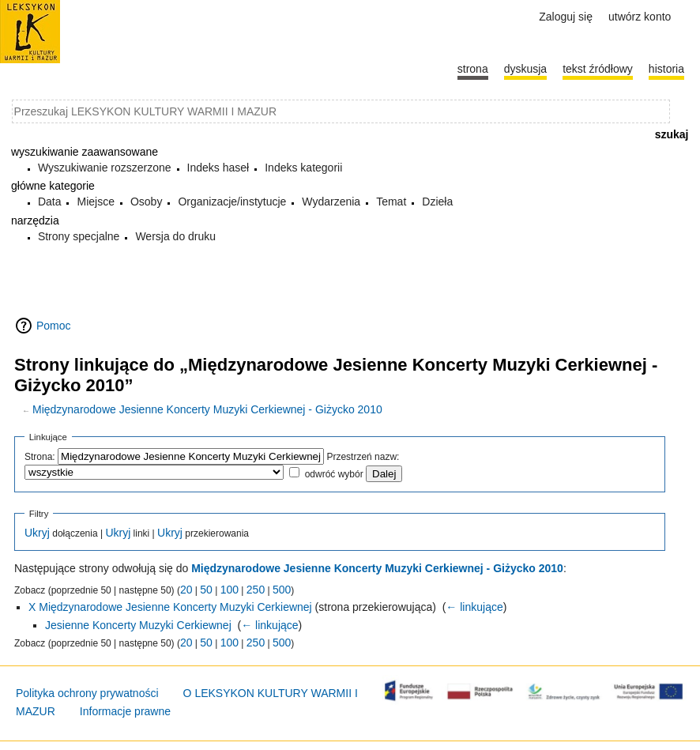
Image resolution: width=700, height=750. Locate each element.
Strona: (40, 457)
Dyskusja (525, 69)
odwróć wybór (334, 474)
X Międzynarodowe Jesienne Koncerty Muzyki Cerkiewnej (170, 607)
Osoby (146, 202)
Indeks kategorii (303, 168)
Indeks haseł (218, 168)
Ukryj (37, 533)
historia (666, 69)
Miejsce (95, 202)
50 (206, 590)
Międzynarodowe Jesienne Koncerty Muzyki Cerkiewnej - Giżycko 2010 (207, 409)
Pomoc (54, 326)
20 (186, 590)
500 (282, 590)
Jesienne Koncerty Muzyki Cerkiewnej (138, 625)
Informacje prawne (125, 711)
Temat (391, 202)
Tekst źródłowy (598, 69)
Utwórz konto (640, 17)
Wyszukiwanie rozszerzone (105, 168)
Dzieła (437, 202)
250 (256, 590)
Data (50, 202)
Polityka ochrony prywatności (87, 693)
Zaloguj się (566, 17)
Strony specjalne (79, 236)
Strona (473, 69)
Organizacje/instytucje (232, 202)
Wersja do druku (175, 236)
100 (230, 590)
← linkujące (474, 607)
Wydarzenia (331, 202)
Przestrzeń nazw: (363, 457)
